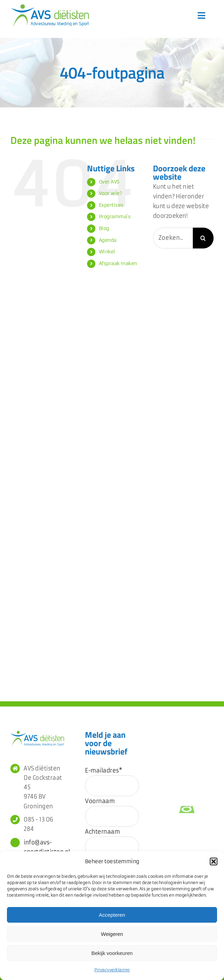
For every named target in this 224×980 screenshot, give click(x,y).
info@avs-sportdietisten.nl (44, 847)
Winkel (107, 252)
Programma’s (115, 217)
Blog (104, 228)
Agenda (108, 240)
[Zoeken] (203, 238)
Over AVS (109, 182)
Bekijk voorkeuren (112, 953)
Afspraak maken (118, 263)
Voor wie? (110, 193)
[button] (214, 861)
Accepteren (112, 915)
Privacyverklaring (112, 970)
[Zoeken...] (173, 238)
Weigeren (112, 934)
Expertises (111, 205)
